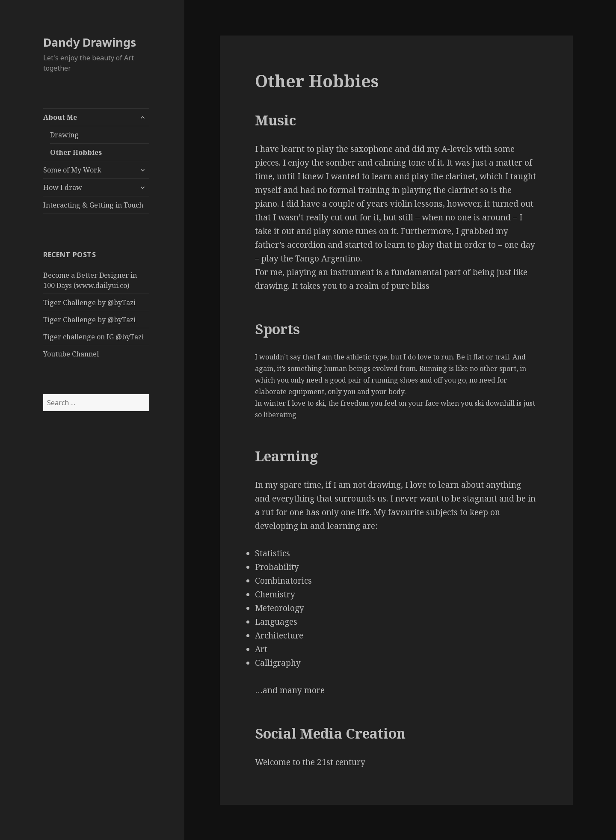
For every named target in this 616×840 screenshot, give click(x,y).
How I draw (63, 187)
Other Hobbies (76, 152)
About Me (60, 117)
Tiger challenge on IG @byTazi (93, 337)
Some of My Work (72, 170)
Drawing (64, 135)
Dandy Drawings (90, 42)
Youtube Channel (71, 354)
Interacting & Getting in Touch (93, 205)
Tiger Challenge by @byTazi (89, 303)
